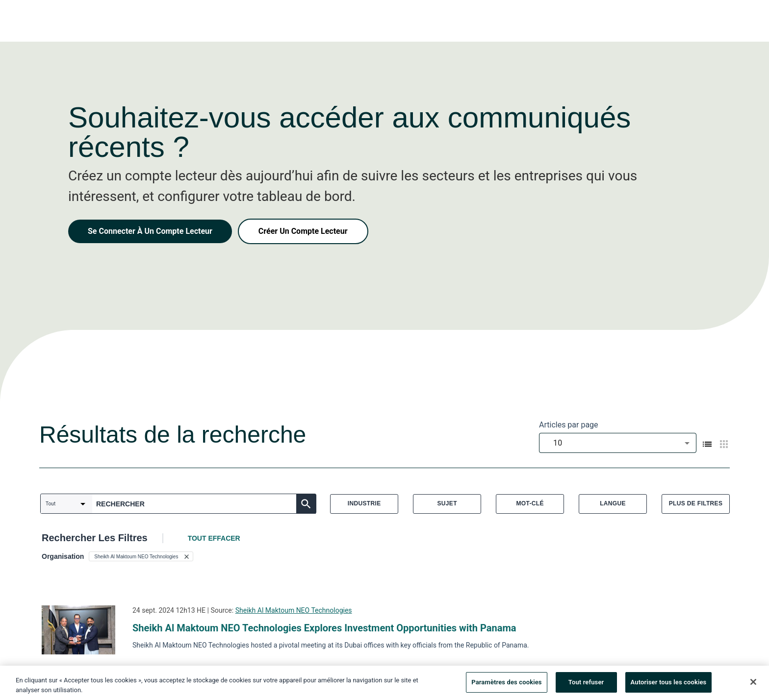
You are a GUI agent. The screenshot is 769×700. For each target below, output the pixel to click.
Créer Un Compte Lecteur (303, 231)
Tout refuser (586, 685)
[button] (141, 556)
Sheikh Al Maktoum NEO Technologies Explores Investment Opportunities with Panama (324, 628)
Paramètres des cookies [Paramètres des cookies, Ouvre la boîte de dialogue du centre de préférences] (506, 685)
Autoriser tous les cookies (669, 685)
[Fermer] (753, 685)
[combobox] (618, 443)
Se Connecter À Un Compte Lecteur (150, 231)
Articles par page (569, 425)
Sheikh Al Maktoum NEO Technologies (294, 610)
